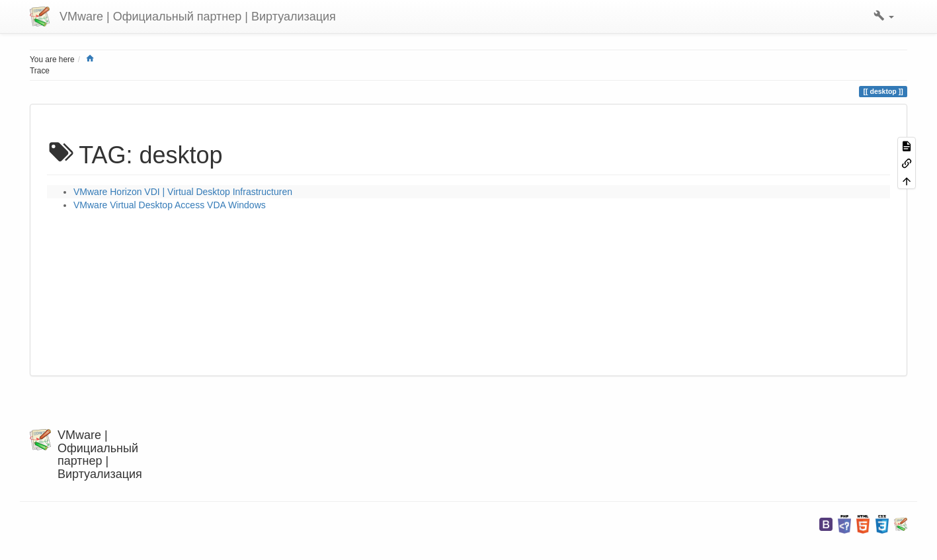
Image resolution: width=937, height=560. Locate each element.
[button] (884, 17)
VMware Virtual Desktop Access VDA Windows (170, 205)
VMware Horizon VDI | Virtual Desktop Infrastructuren (183, 192)
